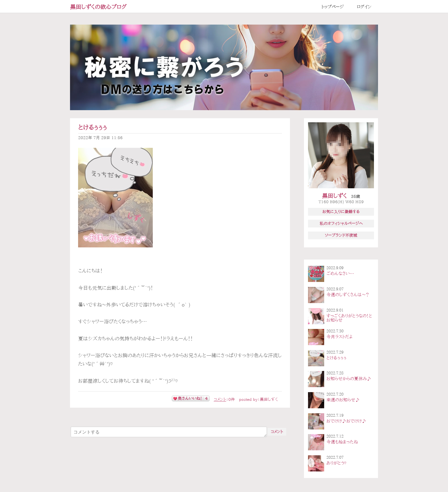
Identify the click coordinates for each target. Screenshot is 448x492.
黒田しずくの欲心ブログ (98, 7)
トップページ (333, 7)
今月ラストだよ (339, 337)
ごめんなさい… (340, 274)
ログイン (364, 7)
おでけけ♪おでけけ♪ (346, 421)
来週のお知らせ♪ (343, 400)
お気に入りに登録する (341, 212)
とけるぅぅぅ (93, 127)
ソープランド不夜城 (341, 235)
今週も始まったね (342, 442)
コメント (220, 399)
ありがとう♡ (336, 463)
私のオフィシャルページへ (341, 223)
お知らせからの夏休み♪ (349, 379)
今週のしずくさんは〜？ (348, 295)
